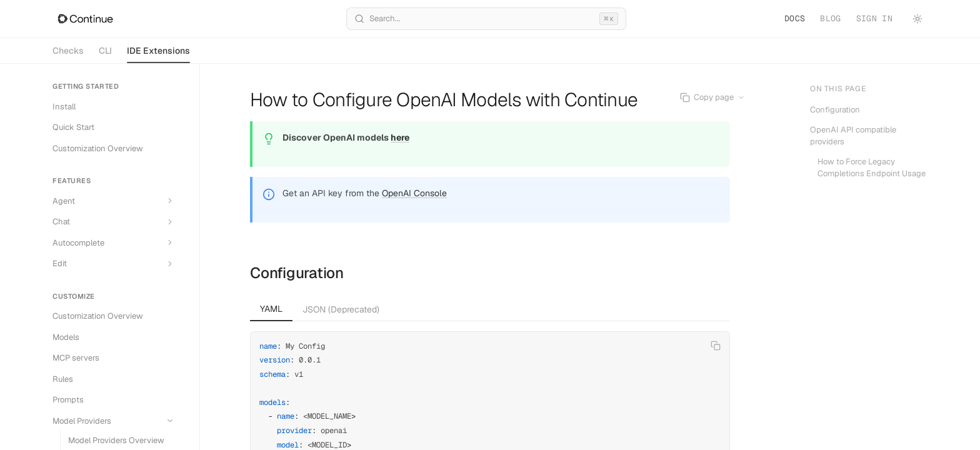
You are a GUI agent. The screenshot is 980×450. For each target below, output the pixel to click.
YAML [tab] (271, 309)
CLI (105, 51)
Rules (63, 379)
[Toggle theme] (917, 19)
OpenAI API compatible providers (853, 136)
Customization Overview (98, 148)
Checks (68, 51)
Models (66, 337)
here (400, 137)
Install (64, 107)
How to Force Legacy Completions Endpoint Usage (872, 168)
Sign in (874, 18)
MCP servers (76, 358)
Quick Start (73, 127)
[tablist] (490, 309)
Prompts (68, 400)
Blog (830, 18)
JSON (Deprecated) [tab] (341, 309)
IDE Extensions (158, 54)
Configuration (297, 273)
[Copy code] (716, 346)
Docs (795, 18)
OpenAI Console (414, 193)
